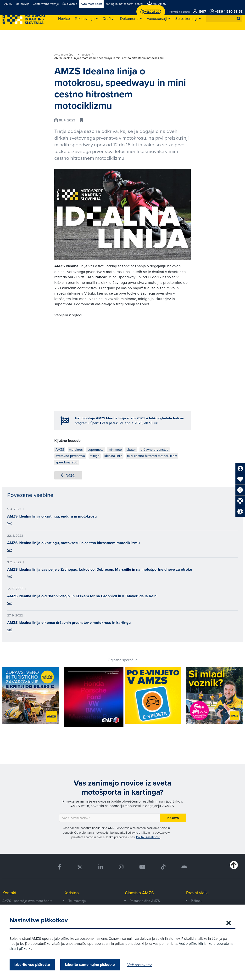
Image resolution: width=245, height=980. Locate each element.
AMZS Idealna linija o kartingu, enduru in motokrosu (52, 516)
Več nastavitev (139, 965)
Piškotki (197, 901)
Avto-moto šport (67, 55)
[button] (239, 19)
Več (10, 523)
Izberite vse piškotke (32, 965)
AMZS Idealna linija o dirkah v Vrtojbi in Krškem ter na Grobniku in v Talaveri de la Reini (82, 596)
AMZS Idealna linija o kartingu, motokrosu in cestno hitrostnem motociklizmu (73, 543)
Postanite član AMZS (145, 901)
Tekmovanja (77, 901)
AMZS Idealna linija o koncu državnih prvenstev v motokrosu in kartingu (69, 623)
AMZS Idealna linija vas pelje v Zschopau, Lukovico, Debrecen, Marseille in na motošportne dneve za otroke (100, 569)
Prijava (173, 818)
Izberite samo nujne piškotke (90, 965)
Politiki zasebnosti (148, 837)
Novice (87, 55)
